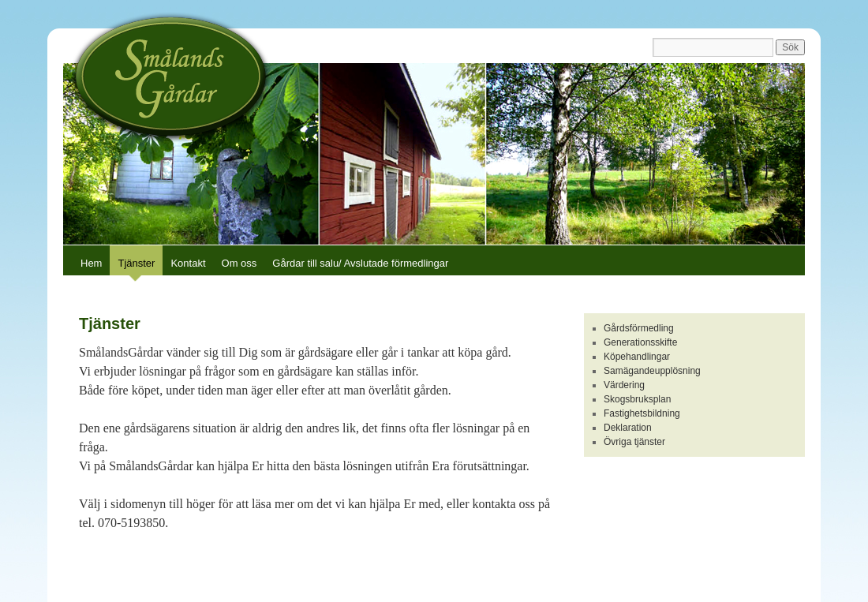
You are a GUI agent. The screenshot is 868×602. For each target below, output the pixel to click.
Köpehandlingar (637, 357)
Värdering (624, 385)
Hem (91, 263)
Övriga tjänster (634, 442)
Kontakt (188, 263)
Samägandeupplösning (652, 371)
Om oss (239, 263)
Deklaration (628, 428)
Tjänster (136, 263)
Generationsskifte (640, 342)
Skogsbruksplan (637, 399)
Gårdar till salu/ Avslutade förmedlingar (360, 263)
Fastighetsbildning (642, 413)
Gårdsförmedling (639, 328)
